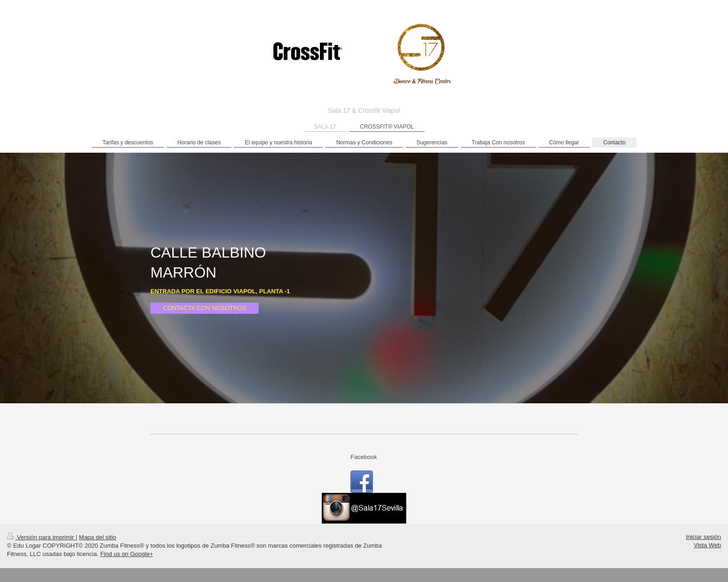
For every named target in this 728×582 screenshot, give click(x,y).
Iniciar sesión (703, 537)
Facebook (364, 457)
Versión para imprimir (41, 537)
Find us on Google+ (127, 554)
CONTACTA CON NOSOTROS (205, 308)
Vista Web (707, 545)
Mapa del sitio (97, 537)
